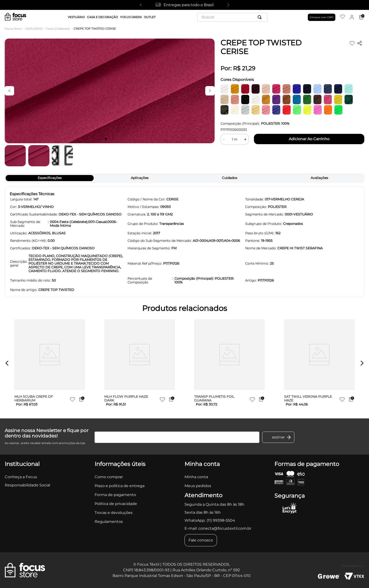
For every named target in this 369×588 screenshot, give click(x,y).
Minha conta (196, 477)
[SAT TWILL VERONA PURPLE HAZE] (319, 363)
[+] (245, 139)
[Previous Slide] (141, 5)
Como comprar (109, 477)
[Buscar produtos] (261, 17)
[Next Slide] (228, 5)
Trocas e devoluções (114, 513)
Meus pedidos (198, 486)
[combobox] (232, 17)
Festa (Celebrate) (58, 29)
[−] (224, 139)
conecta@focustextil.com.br (225, 528)
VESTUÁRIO (34, 29)
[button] (7, 363)
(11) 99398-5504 (221, 520)
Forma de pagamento (115, 495)
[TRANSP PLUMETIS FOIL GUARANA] (229, 363)
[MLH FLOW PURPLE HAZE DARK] (140, 363)
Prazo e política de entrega (120, 486)
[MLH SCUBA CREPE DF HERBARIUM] (50, 363)
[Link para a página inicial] (14, 29)
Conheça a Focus (21, 477)
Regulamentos (109, 522)
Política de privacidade (116, 504)
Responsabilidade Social (27, 485)
